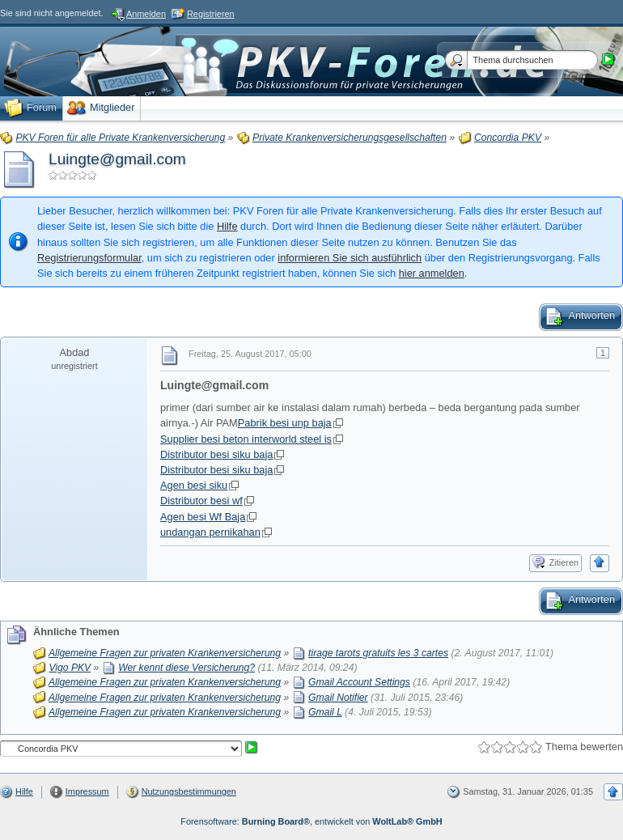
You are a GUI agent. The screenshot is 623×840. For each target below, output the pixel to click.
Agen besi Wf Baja (203, 517)
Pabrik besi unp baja (285, 423)
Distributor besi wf (201, 501)
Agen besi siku (194, 485)
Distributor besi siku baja (216, 454)
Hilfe (227, 226)
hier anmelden (432, 273)
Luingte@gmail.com (117, 159)
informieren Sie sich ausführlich (350, 258)
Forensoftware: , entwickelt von (311, 821)
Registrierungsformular (89, 258)
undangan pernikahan (210, 532)
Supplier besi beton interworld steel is (246, 439)
